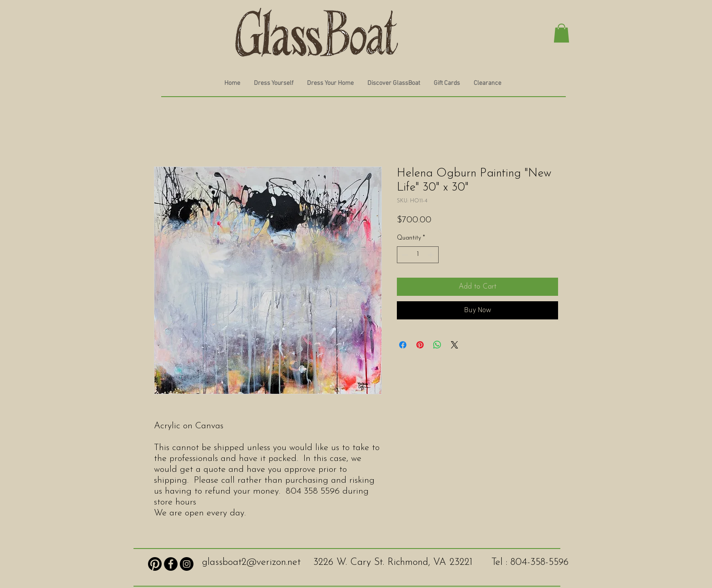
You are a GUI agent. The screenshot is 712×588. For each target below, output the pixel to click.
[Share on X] (455, 345)
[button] (561, 33)
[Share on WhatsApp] (437, 345)
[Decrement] (404, 255)
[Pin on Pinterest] (420, 345)
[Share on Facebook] (403, 345)
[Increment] (432, 255)
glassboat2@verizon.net (251, 562)
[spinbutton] (418, 255)
